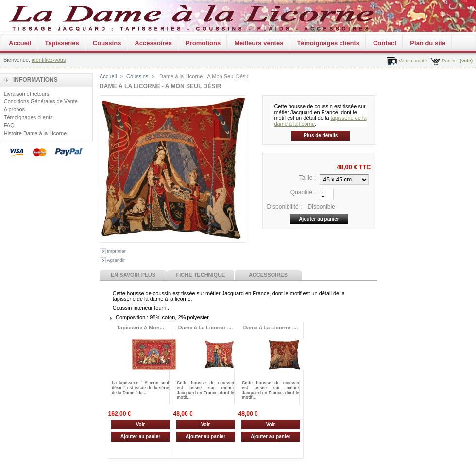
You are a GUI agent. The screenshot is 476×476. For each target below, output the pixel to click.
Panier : (450, 60)
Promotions (203, 43)
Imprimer (116, 251)
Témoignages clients (328, 43)
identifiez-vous (49, 60)
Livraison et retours (27, 94)
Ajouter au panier (140, 436)
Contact (385, 43)
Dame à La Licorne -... (205, 328)
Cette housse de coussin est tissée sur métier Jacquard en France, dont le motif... (205, 390)
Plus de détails (321, 136)
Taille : (307, 178)
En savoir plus (133, 275)
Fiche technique (201, 275)
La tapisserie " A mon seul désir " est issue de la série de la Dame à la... (140, 388)
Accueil (20, 43)
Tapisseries (62, 43)
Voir (141, 424)
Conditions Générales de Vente (41, 101)
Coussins (107, 43)
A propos (14, 109)
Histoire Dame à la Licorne (35, 133)
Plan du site (428, 43)
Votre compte (413, 60)
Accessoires (153, 43)
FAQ (9, 125)
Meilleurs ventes (259, 43)
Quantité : (303, 192)
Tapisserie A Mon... (140, 328)
